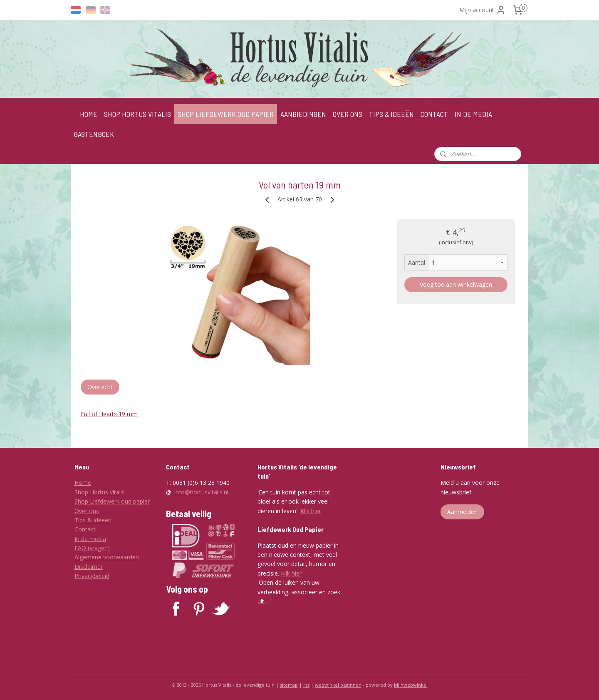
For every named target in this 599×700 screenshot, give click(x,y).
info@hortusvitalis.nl (201, 492)
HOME (89, 114)
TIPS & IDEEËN (391, 114)
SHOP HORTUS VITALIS (137, 114)
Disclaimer (89, 567)
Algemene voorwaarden (107, 557)
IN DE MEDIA (473, 114)
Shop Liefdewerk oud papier (112, 501)
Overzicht (100, 387)
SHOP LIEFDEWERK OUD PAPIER (226, 114)
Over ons (87, 511)
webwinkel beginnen (338, 685)
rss (306, 685)
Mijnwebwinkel (411, 685)
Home (83, 483)
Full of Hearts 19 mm (109, 414)
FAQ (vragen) (92, 548)
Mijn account (483, 10)
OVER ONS (348, 114)
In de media (90, 539)
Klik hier (311, 511)
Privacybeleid (92, 576)
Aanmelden (462, 512)
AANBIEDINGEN (303, 114)
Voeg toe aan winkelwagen (456, 284)
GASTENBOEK (94, 134)
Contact (85, 529)
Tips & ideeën (93, 520)
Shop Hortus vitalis (100, 492)
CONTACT (434, 114)
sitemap (289, 685)
